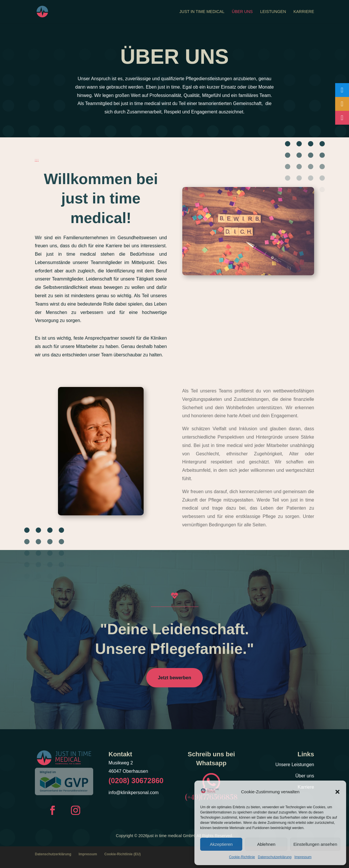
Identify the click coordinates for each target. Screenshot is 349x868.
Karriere (304, 12)
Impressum (303, 857)
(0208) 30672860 (136, 781)
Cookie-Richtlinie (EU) (123, 854)
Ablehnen (266, 844)
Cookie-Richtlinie (242, 857)
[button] (337, 792)
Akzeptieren (221, 844)
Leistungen (273, 12)
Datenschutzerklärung (275, 857)
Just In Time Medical (202, 12)
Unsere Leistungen (295, 765)
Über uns (242, 12)
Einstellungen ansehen (315, 844)
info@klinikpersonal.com (134, 793)
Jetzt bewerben (174, 678)
